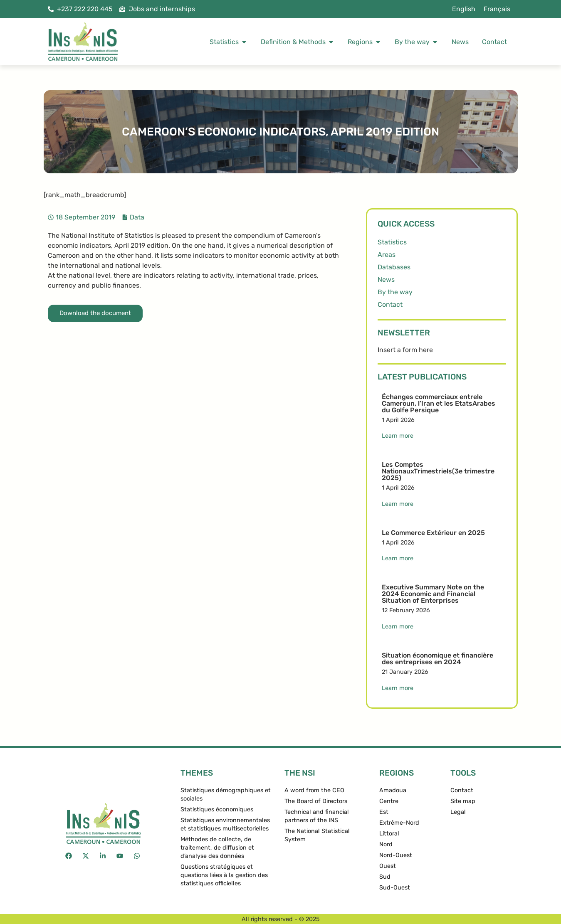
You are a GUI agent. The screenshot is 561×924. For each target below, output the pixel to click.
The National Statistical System (317, 835)
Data (137, 217)
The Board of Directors (316, 801)
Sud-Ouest (395, 888)
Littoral (389, 834)
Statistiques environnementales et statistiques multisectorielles (225, 824)
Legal (458, 812)
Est (384, 812)
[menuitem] (464, 9)
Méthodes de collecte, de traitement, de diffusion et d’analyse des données (217, 848)
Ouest (388, 866)
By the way (395, 292)
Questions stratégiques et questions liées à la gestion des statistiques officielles (224, 875)
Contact (390, 304)
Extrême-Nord (399, 823)
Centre (389, 801)
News (386, 280)
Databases (394, 267)
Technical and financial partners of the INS (317, 816)
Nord (386, 844)
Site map (463, 801)
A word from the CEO (314, 790)
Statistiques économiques (217, 809)
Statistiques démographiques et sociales (226, 795)
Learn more (398, 436)
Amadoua (393, 790)
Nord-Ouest (396, 855)
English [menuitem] (464, 9)
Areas (387, 255)
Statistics (392, 242)
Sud (385, 877)
